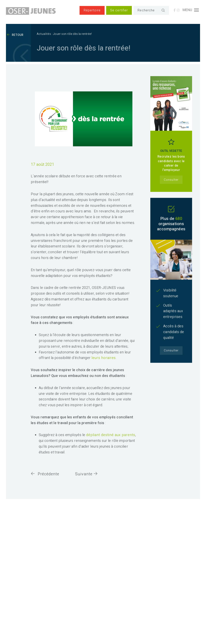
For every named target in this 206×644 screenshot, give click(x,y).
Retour (15, 35)
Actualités (44, 34)
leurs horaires (104, 364)
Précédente (45, 480)
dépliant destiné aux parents (111, 441)
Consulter (171, 185)
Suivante (86, 480)
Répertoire (92, 10)
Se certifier (119, 10)
